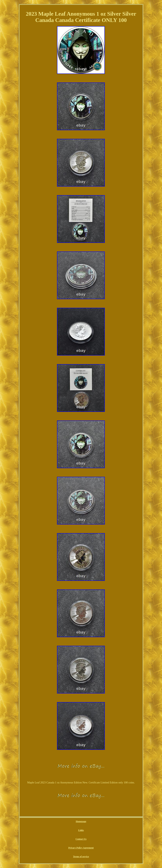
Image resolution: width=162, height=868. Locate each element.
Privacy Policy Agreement (81, 848)
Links (81, 830)
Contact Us (81, 839)
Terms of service (81, 857)
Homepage (81, 821)
